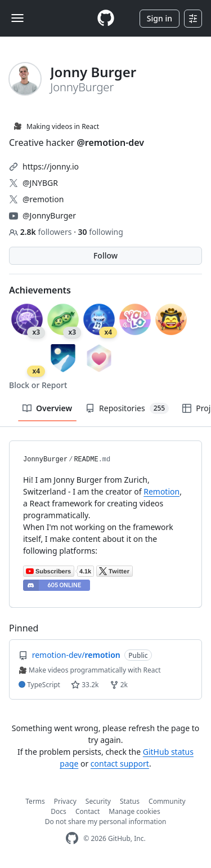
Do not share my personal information (106, 822)
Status (130, 801)
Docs (59, 811)
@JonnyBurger (49, 215)
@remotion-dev (111, 143)
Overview (47, 408)
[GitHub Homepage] (72, 838)
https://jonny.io (51, 166)
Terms (35, 801)
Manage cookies (134, 811)
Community (167, 801)
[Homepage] (106, 18)
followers (41, 232)
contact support (120, 764)
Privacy (65, 801)
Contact (87, 811)
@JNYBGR (40, 183)
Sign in (160, 18)
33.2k (85, 685)
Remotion (161, 491)
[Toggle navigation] (17, 18)
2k (119, 685)
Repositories (127, 408)
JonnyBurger (45, 460)
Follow (105, 255)
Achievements (40, 290)
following (101, 232)
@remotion (43, 199)
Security (98, 801)
